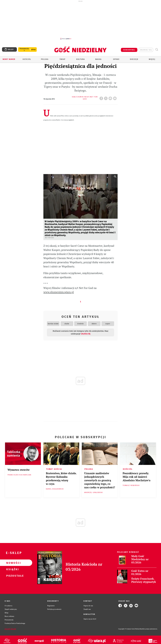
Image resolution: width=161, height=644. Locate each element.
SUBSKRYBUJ (129, 50)
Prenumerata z (24, 49)
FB (102, 98)
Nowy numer (9, 59)
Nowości (12, 563)
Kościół (27, 59)
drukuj (111, 98)
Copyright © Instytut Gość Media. (129, 629)
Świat (63, 59)
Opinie (116, 59)
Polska (45, 59)
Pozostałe (12, 576)
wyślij (115, 98)
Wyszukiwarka (157, 50)
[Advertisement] (80, 20)
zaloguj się (146, 50)
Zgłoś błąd (10, 629)
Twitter (106, 98)
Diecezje (134, 59)
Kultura (80, 59)
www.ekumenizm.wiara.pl (59, 292)
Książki (12, 569)
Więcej (152, 59)
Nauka (98, 59)
